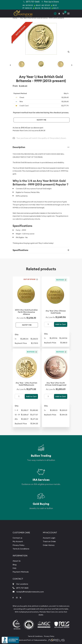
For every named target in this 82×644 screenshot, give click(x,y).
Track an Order (49, 541)
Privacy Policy (19, 545)
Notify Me (42, 120)
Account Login (49, 538)
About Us (17, 561)
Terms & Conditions (21, 549)
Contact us (17, 538)
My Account (18, 541)
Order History (49, 545)
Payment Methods (21, 572)
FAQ (14, 568)
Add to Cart (61, 324)
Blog (15, 565)
